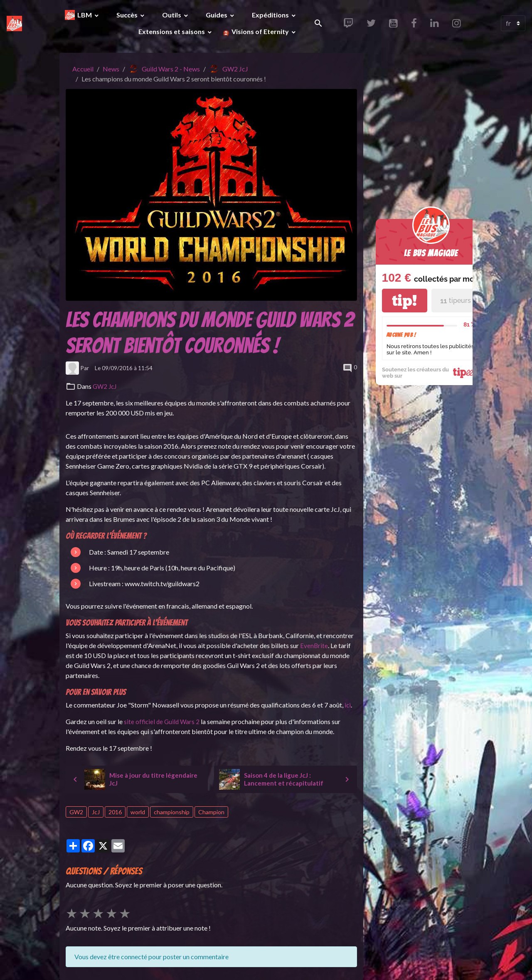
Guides (217, 15)
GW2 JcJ (235, 69)
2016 (115, 812)
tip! (404, 301)
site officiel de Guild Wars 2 (163, 721)
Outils (172, 15)
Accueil (83, 69)
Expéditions (271, 15)
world (138, 812)
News (111, 69)
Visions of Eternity (260, 31)
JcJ (96, 812)
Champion (211, 812)
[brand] (14, 23)
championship (172, 812)
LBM (85, 15)
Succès (128, 15)
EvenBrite (314, 645)
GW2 (76, 812)
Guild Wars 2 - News (171, 69)
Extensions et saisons (172, 31)
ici (348, 705)
